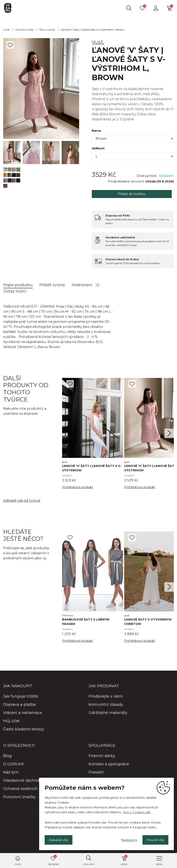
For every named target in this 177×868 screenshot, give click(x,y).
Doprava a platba (19, 705)
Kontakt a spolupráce (109, 764)
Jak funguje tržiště (21, 697)
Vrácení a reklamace (23, 713)
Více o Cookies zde (137, 812)
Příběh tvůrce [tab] (52, 285)
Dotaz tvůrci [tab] (15, 291)
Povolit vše (155, 839)
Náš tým (11, 773)
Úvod (18, 864)
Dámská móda (24, 30)
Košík (124, 860)
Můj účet (11, 721)
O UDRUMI (13, 764)
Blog (7, 756)
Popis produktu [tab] (18, 285)
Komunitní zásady (106, 705)
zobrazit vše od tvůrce (22, 501)
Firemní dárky (102, 756)
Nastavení (127, 839)
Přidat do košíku (132, 194)
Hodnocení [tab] (86, 285)
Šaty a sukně (47, 30)
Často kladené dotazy (24, 730)
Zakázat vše (59, 839)
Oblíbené (53, 860)
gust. (98, 42)
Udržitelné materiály (108, 713)
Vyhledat (88, 864)
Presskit (96, 773)
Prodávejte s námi (106, 697)
